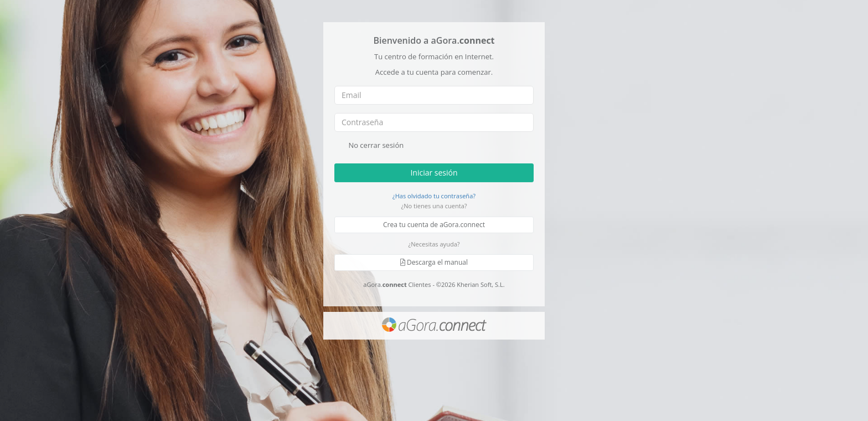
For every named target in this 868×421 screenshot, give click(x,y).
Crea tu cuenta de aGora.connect (434, 225)
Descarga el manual (434, 262)
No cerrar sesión (369, 146)
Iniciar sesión (434, 172)
